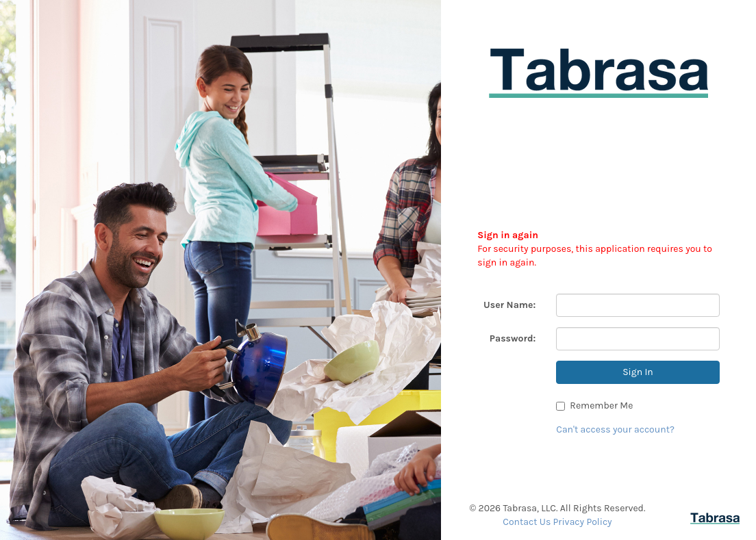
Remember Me (594, 406)
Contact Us (527, 522)
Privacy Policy (583, 522)
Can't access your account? (615, 429)
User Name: (509, 305)
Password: (513, 338)
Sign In (638, 372)
